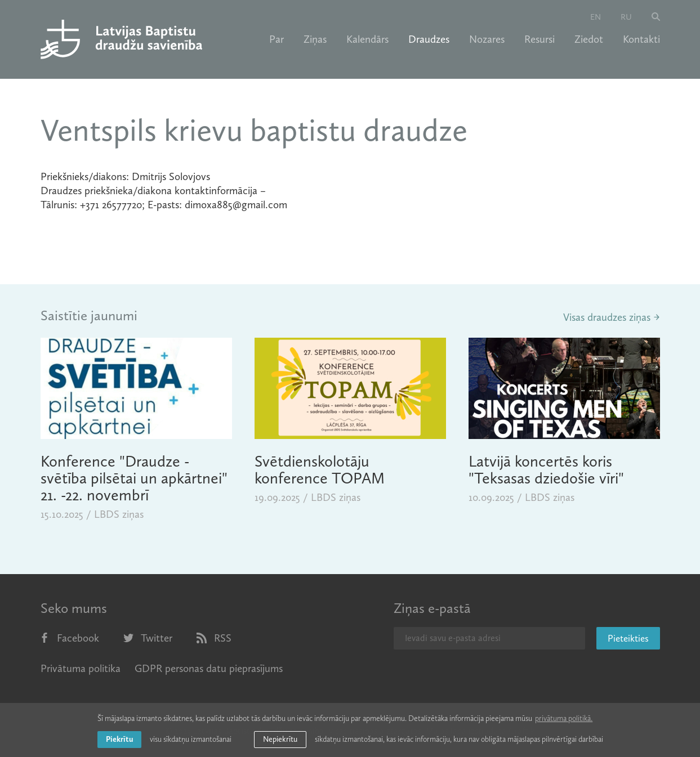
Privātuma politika (81, 668)
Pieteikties (628, 638)
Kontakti (641, 39)
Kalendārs (367, 39)
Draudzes (429, 39)
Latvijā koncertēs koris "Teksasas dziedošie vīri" (546, 470)
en (596, 17)
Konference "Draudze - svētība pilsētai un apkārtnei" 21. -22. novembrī (134, 478)
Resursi (540, 39)
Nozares (487, 39)
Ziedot (589, 39)
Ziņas (315, 39)
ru (626, 17)
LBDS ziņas (119, 514)
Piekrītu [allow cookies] (119, 739)
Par (277, 39)
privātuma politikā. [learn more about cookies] (564, 718)
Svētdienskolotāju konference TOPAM (320, 470)
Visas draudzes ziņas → (612, 317)
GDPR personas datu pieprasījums (209, 668)
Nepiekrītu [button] (280, 739)
